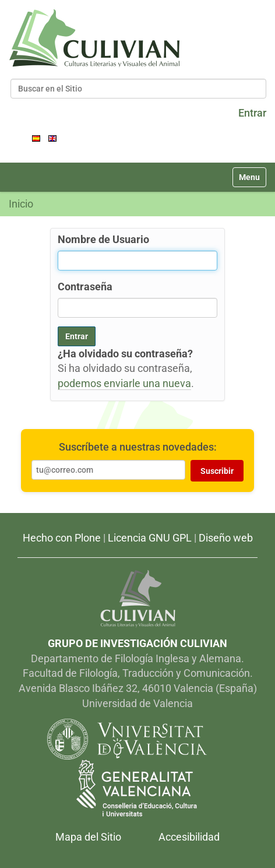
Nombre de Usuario (103, 239)
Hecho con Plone (62, 538)
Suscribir (217, 471)
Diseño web (226, 538)
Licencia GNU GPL (150, 538)
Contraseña (85, 287)
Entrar (252, 113)
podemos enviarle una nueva (124, 383)
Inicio (21, 204)
